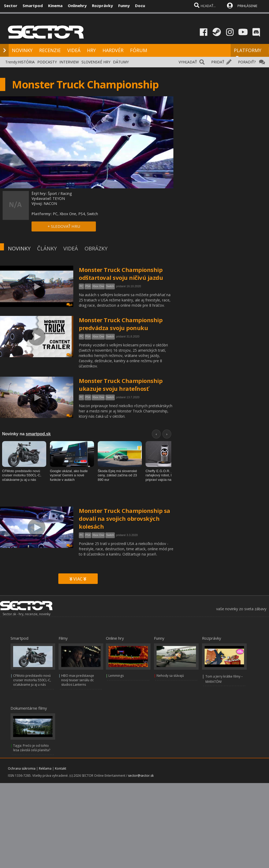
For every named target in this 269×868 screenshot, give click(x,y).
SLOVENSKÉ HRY (96, 62)
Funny (124, 6)
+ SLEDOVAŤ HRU (64, 226)
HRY (91, 50)
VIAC (78, 579)
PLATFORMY (248, 53)
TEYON (59, 198)
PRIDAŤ (218, 62)
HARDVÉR (113, 50)
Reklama (45, 768)
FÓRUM (139, 50)
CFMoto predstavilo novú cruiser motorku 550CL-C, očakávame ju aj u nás (32, 680)
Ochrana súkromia (22, 768)
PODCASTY (47, 62)
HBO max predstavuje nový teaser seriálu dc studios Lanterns (78, 680)
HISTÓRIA (26, 62)
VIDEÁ (74, 50)
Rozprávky (102, 6)
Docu (140, 6)
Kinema (55, 6)
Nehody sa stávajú (170, 676)
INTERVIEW (69, 62)
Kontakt (61, 768)
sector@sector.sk (141, 776)
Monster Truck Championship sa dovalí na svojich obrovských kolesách (125, 518)
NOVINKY (22, 50)
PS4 (88, 286)
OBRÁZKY (96, 248)
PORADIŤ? (247, 62)
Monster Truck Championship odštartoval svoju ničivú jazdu (121, 274)
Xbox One (98, 286)
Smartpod (33, 6)
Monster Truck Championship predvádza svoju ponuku (121, 324)
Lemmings (116, 676)
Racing (66, 193)
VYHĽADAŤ (188, 62)
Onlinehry (77, 6)
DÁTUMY (121, 62)
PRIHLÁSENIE (247, 6)
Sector (11, 6)
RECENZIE (50, 50)
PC (81, 286)
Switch (110, 286)
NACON (50, 203)
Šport (52, 193)
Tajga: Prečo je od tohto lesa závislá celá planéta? (32, 748)
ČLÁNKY (47, 248)
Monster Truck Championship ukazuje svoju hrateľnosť (121, 385)
